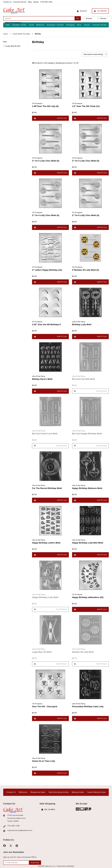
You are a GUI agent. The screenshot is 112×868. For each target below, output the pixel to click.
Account (82, 11)
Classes (36, 2)
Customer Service (20, 2)
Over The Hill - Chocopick (45, 706)
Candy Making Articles (96, 792)
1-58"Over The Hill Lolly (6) (45, 106)
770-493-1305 (14, 826)
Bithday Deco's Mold (42, 379)
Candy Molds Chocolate (21, 34)
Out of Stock (90, 391)
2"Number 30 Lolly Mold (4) (85, 270)
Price (5, 42)
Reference (23, 792)
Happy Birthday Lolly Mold (45, 597)
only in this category (12, 22)
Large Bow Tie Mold (42, 652)
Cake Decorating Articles (58, 792)
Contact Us (7, 2)
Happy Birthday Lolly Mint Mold (88, 543)
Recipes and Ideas (38, 792)
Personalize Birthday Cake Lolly (88, 706)
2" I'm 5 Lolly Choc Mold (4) (86, 215)
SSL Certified (48, 809)
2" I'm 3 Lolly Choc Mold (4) (86, 161)
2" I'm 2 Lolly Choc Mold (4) (46, 161)
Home (5, 34)
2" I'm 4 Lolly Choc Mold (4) (46, 215)
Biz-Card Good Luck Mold (45, 434)
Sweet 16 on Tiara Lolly (44, 761)
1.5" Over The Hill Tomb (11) (86, 106)
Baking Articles (78, 792)
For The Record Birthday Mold (47, 488)
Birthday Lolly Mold (82, 324)
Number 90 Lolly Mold (83, 652)
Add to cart (50, 118)
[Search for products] (39, 18)
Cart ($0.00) (100, 11)
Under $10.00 (11, 46)
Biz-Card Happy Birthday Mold (87, 434)
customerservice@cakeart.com (20, 830)
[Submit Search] (78, 18)
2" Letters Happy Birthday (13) (47, 270)
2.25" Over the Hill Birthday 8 (46, 324)
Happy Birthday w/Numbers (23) (88, 597)
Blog (30, 2)
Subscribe (35, 863)
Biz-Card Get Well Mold (83, 379)
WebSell (71, 866)
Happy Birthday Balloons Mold (87, 488)
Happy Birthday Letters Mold (46, 543)
